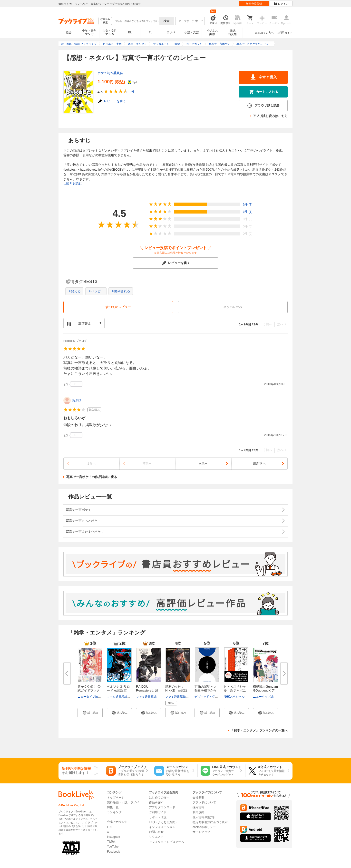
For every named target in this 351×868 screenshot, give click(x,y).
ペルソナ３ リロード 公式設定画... (118, 690)
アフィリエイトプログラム (166, 842)
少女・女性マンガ (110, 32)
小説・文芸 (192, 32)
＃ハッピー (96, 291)
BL (130, 32)
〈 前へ (267, 324)
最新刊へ (259, 463)
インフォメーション (162, 827)
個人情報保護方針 (204, 817)
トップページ (116, 798)
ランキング (114, 812)
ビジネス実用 (212, 32)
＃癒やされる (121, 291)
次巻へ (203, 463)
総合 (69, 32)
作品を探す (156, 802)
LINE (110, 827)
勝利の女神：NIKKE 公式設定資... (176, 690)
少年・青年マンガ (89, 32)
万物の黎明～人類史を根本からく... (206, 690)
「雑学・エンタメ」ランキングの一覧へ (259, 730)
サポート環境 (158, 817)
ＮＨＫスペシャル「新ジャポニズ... (235, 690)
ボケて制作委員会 (110, 73)
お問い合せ (156, 832)
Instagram (113, 837)
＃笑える (74, 291)
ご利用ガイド (284, 33)
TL (150, 32)
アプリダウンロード (162, 807)
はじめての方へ (264, 33)
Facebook (113, 852)
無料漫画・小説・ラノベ (123, 802)
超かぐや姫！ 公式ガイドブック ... (89, 690)
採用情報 (198, 807)
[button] (90, 713)
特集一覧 (113, 807)
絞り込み (105, 21)
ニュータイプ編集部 (91, 697)
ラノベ (171, 32)
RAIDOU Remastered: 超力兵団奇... (147, 690)
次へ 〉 (282, 324)
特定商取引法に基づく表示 (210, 822)
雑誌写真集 (233, 32)
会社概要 (198, 798)
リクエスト (156, 837)
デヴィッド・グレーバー (211, 697)
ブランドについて (204, 802)
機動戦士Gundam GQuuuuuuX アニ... (265, 690)
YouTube (113, 847)
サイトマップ (201, 832)
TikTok (111, 842)
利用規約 (198, 812)
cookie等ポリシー (204, 827)
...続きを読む (73, 183)
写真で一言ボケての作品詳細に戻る (92, 477)
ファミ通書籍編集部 (120, 697)
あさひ (77, 400)
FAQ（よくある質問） (164, 822)
